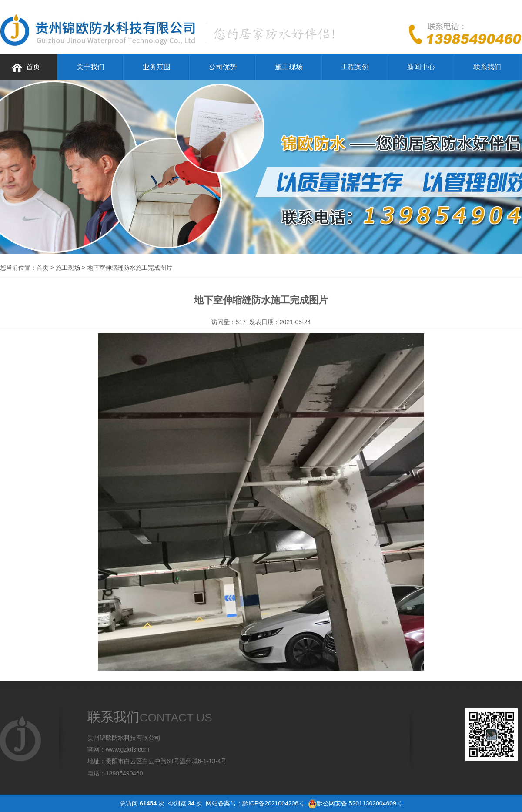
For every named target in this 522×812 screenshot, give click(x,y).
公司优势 (223, 67)
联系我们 (487, 67)
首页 (33, 67)
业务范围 (157, 67)
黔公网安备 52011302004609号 (360, 803)
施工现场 (289, 67)
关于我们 (90, 67)
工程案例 (355, 67)
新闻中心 (421, 67)
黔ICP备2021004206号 (273, 803)
